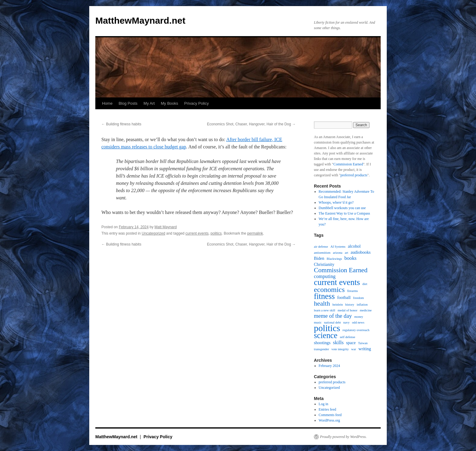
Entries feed (328, 409)
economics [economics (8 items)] (329, 290)
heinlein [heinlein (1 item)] (338, 305)
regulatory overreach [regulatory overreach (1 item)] (356, 330)
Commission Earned (348, 164)
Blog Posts (128, 103)
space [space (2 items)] (351, 343)
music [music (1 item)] (318, 322)
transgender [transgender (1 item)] (321, 349)
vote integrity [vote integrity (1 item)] (340, 349)
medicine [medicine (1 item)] (366, 310)
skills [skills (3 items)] (338, 343)
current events (197, 233)
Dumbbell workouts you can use (342, 208)
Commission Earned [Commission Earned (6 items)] (341, 270)
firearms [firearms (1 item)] (352, 291)
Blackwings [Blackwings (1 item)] (334, 259)
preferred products (354, 175)
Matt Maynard (166, 227)
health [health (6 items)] (322, 303)
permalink (255, 233)
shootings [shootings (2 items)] (322, 343)
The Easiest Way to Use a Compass (344, 213)
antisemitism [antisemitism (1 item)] (322, 253)
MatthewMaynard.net (140, 20)
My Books (170, 103)
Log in (324, 404)
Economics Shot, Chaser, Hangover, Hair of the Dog (251, 124)
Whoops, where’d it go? (336, 202)
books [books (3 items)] (350, 258)
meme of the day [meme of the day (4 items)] (333, 316)
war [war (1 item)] (354, 349)
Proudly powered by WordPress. (343, 437)
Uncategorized (153, 233)
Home (107, 103)
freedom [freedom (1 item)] (359, 298)
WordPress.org (329, 420)
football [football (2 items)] (344, 297)
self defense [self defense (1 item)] (347, 337)
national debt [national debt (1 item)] (332, 322)
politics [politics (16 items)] (327, 328)
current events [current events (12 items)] (337, 282)
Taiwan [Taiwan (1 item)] (363, 343)
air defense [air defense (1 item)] (321, 247)
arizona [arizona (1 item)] (337, 253)
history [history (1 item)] (350, 305)
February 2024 (329, 366)
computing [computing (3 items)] (325, 276)
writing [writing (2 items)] (365, 349)
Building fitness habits (121, 124)
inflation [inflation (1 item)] (362, 305)
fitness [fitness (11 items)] (324, 297)
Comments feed (330, 415)
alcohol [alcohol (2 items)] (354, 246)
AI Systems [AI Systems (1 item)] (338, 247)
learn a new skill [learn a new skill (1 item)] (325, 310)
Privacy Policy (197, 103)
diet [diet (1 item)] (365, 284)
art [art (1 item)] (347, 253)
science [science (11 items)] (326, 336)
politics (216, 233)
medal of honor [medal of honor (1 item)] (347, 310)
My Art (149, 103)
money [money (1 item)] (359, 317)
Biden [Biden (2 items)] (319, 258)
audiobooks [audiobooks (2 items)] (361, 252)
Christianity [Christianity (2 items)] (324, 264)
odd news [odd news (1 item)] (358, 322)
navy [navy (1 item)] (347, 322)
